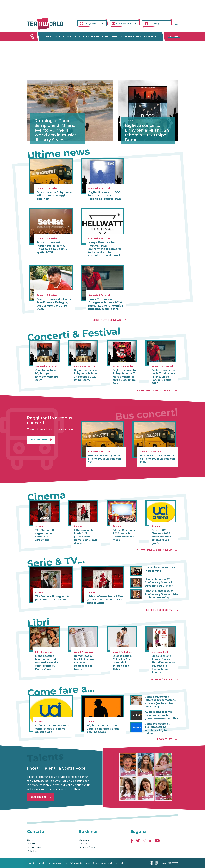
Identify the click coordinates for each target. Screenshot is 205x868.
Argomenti (92, 23)
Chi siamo (84, 840)
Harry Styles (133, 37)
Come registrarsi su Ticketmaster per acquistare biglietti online (157, 729)
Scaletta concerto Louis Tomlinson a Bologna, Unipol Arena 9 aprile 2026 (54, 304)
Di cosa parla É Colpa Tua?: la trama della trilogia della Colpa (122, 663)
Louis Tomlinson (112, 37)
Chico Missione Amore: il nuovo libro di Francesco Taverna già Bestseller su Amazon (163, 664)
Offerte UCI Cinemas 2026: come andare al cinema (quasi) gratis (162, 537)
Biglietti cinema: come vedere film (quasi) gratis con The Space (103, 729)
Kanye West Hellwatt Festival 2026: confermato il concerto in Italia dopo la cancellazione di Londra (105, 249)
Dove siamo (33, 844)
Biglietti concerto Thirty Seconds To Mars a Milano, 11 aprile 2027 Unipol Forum (125, 377)
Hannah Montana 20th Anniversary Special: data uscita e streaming (161, 594)
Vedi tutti (174, 37)
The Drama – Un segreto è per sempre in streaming (45, 535)
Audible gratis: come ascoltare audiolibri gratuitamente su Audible (161, 715)
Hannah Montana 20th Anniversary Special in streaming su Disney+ (159, 582)
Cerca (176, 24)
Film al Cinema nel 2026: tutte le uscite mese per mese (125, 535)
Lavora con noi (35, 847)
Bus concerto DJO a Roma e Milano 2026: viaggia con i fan (157, 459)
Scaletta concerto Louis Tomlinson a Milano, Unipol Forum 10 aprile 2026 (163, 377)
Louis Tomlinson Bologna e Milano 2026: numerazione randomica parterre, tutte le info (106, 304)
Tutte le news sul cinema (155, 550)
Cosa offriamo (124, 23)
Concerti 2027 (72, 37)
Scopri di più (38, 797)
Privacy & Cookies (54, 863)
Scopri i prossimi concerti (154, 390)
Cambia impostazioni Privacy (77, 863)
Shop (157, 23)
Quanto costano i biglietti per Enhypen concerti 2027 (47, 375)
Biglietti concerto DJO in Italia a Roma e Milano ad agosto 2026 (105, 196)
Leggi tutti (165, 739)
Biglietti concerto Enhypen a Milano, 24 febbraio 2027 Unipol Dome (147, 133)
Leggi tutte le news (107, 320)
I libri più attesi (162, 679)
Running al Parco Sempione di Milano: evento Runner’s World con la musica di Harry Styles (56, 130)
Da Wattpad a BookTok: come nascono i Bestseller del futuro (84, 663)
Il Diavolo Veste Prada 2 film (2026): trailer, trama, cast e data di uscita (86, 537)
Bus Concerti (39, 439)
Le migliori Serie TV (159, 610)
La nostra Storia (87, 847)
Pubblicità (33, 851)
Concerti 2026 (52, 37)
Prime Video (151, 37)
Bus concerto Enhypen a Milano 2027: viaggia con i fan (54, 196)
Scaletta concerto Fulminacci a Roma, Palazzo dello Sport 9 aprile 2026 (52, 247)
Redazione (85, 844)
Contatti (31, 840)
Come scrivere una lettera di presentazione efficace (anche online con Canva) (160, 702)
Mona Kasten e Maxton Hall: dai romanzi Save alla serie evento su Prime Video (47, 663)
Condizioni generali (36, 863)
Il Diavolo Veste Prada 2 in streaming (160, 569)
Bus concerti (91, 37)
